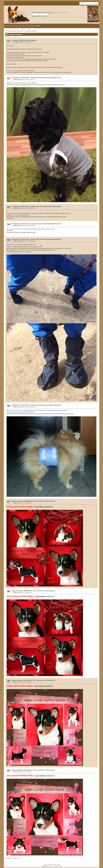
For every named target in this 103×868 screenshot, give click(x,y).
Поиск (23, 26)
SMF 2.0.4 (46, 865)
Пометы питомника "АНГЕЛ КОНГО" (22, 501)
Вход (29, 26)
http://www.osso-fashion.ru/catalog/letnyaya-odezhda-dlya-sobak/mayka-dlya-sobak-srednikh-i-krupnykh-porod (36, 85)
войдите (55, 12)
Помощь (16, 26)
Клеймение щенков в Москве (27, 40)
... (13, 37)
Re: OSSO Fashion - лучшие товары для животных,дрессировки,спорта (40, 78)
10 (20, 37)
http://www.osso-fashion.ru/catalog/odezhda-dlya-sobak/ (21, 232)
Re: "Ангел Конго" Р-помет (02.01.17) (44, 501)
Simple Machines (57, 865)
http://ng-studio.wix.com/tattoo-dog (62, 72)
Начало (8, 26)
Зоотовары (15, 40)
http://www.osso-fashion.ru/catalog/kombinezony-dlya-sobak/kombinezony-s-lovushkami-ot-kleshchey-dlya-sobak (36, 217)
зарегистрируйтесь (64, 12)
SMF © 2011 (51, 865)
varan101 (16, 42)
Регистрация (37, 26)
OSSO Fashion (17, 79)
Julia (15, 503)
